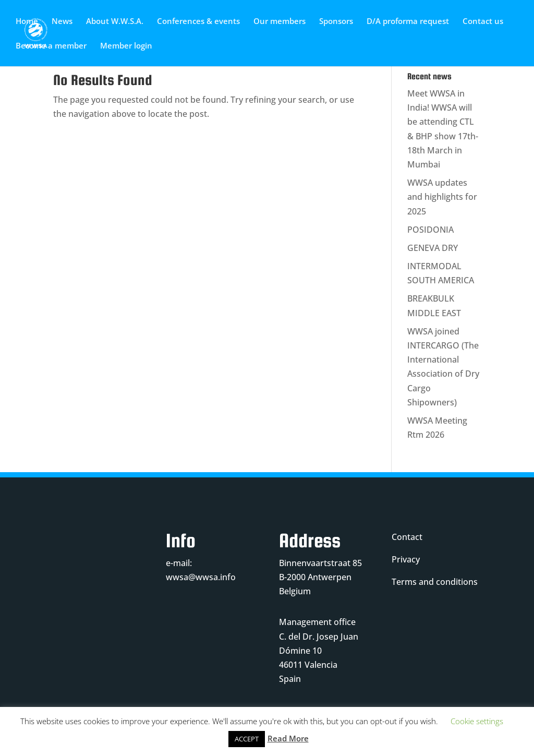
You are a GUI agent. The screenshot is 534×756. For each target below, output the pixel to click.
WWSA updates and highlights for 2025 (442, 197)
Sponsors (336, 22)
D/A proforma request (408, 22)
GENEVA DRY (433, 248)
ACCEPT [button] (247, 739)
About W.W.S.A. (115, 22)
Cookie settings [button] (477, 721)
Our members (280, 22)
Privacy (406, 559)
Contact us (483, 22)
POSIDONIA (430, 230)
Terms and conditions (435, 582)
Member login (126, 46)
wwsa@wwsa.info (201, 577)
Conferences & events (198, 22)
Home (27, 22)
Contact (407, 537)
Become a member (51, 46)
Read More (288, 738)
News (62, 22)
